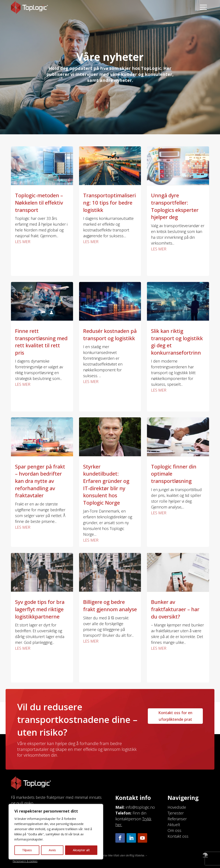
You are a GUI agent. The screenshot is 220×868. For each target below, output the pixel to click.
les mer (23, 242)
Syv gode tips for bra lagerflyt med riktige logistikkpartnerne (40, 609)
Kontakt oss (178, 836)
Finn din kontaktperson (133, 819)
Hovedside (177, 807)
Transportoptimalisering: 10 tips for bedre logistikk (109, 202)
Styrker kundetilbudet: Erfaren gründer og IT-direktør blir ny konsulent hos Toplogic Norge (106, 485)
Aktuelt (174, 825)
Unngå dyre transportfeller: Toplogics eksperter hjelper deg (175, 206)
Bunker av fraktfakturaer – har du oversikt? (175, 609)
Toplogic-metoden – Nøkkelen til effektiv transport (39, 202)
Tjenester (176, 813)
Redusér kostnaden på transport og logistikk (110, 334)
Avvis (52, 850)
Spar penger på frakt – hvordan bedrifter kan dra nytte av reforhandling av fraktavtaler (40, 481)
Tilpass (27, 850)
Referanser (177, 819)
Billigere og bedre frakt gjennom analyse (110, 605)
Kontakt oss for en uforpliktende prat (175, 716)
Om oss (174, 830)
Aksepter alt (81, 850)
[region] (56, 832)
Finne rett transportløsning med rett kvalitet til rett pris (41, 342)
